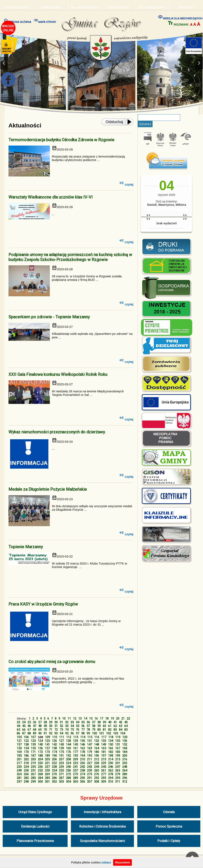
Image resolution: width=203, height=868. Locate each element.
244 (97, 767)
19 (112, 719)
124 (40, 741)
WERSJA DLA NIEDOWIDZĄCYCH (180, 17)
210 (82, 759)
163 (90, 748)
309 (104, 782)
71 (51, 730)
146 (82, 745)
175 (61, 752)
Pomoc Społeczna (169, 826)
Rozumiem (122, 862)
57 (88, 726)
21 (123, 719)
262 (111, 770)
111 (62, 737)
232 (125, 763)
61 (110, 726)
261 (104, 770)
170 (26, 752)
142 (54, 745)
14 (85, 719)
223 (61, 763)
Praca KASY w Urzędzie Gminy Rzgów (43, 604)
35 (83, 722)
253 (47, 770)
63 (121, 726)
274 (82, 774)
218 (26, 763)
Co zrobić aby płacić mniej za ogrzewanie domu (52, 662)
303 (61, 782)
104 (123, 733)
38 (99, 722)
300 (40, 782)
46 (29, 726)
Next (199, 63)
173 (47, 752)
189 (47, 756)
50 (51, 726)
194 (82, 756)
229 (104, 763)
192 (68, 756)
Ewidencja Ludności (35, 826)
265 (19, 774)
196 (97, 756)
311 (118, 782)
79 (94, 730)
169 (19, 752)
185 (19, 756)
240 (68, 767)
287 (61, 778)
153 (19, 748)
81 (104, 730)
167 (118, 748)
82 (110, 730)
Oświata (169, 812)
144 (68, 745)
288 (68, 778)
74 (67, 730)
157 (47, 748)
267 (33, 774)
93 (56, 733)
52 (61, 726)
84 (121, 730)
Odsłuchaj (114, 122)
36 (88, 722)
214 (111, 759)
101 (101, 733)
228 (97, 763)
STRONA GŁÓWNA (17, 21)
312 (125, 782)
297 (19, 782)
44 (18, 726)
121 (19, 741)
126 (54, 741)
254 (54, 770)
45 (24, 726)
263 (118, 770)
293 (104, 778)
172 (40, 752)
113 (76, 737)
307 (90, 782)
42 (121, 722)
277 (104, 774)
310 (111, 782)
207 (61, 759)
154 (26, 748)
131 (90, 741)
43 (126, 722)
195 (90, 756)
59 (99, 726)
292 (97, 778)
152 (125, 745)
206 (54, 759)
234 (26, 767)
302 (54, 782)
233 (19, 767)
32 (67, 722)
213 (104, 759)
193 (75, 756)
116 (97, 737)
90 (40, 733)
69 (40, 730)
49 (45, 726)
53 (67, 726)
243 (90, 767)
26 (35, 722)
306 (82, 782)
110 (55, 737)
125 (47, 741)
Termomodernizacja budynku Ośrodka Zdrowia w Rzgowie (61, 140)
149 (104, 745)
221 (47, 763)
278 (111, 774)
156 (40, 748)
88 (29, 733)
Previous (4, 63)
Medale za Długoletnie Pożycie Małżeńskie (48, 489)
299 (33, 782)
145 (75, 745)
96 (72, 733)
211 (90, 759)
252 (40, 770)
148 (97, 745)
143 (61, 745)
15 (91, 719)
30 (56, 722)
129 (75, 741)
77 (83, 730)
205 (47, 759)
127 (61, 741)
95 (67, 733)
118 (111, 737)
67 (29, 730)
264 (125, 770)
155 (33, 748)
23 (18, 722)
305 (75, 782)
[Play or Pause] (131, 122)
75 (72, 730)
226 (82, 763)
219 (33, 763)
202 (26, 759)
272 (68, 774)
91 (45, 733)
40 (110, 722)
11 (69, 719)
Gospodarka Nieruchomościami (102, 841)
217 (19, 763)
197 (104, 756)
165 (104, 748)
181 (104, 752)
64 (126, 726)
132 (97, 741)
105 (19, 737)
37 (94, 722)
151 (118, 745)
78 (88, 730)
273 (75, 774)
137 (19, 745)
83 (115, 730)
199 (118, 756)
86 (18, 733)
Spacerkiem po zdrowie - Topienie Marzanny (49, 317)
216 (125, 759)
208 (68, 759)
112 (69, 737)
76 (78, 730)
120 (125, 737)
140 (40, 745)
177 (75, 752)
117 (104, 737)
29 (51, 722)
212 (97, 759)
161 (75, 748)
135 (118, 741)
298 (26, 782)
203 (33, 759)
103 (116, 733)
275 (90, 774)
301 (47, 782)
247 (118, 767)
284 (40, 778)
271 (61, 774)
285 (47, 778)
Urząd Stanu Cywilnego (35, 812)
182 (111, 752)
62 (115, 726)
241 (75, 767)
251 (33, 770)
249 (19, 770)
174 (54, 752)
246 (111, 767)
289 (75, 778)
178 (82, 752)
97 (78, 733)
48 (40, 726)
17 (101, 719)
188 (40, 756)
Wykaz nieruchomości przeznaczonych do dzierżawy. (57, 432)
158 (54, 748)
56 (83, 726)
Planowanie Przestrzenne (35, 841)
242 (82, 767)
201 (19, 759)
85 (126, 730)
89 (35, 733)
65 (18, 730)
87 (24, 733)
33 (72, 722)
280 (125, 774)
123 (33, 741)
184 (125, 752)
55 (78, 726)
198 (111, 756)
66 (24, 730)
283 (33, 778)
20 (118, 719)
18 (107, 719)
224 (68, 763)
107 (33, 737)
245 (104, 767)
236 (40, 767)
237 (47, 767)
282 (26, 778)
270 (54, 774)
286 (54, 778)
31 (61, 722)
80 (99, 730)
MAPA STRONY (45, 21)
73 (61, 730)
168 (125, 748)
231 (118, 763)
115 (90, 737)
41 (115, 722)
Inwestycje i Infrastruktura (102, 812)
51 (56, 726)
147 (90, 745)
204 (40, 759)
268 (40, 774)
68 (35, 730)
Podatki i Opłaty (169, 841)
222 (54, 763)
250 (26, 770)
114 (83, 737)
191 (61, 756)
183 (118, 752)
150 (111, 745)
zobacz (106, 862)
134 (111, 741)
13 (80, 719)
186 (26, 756)
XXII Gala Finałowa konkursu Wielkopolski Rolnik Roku (58, 374)
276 (97, 774)
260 (97, 770)
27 (40, 722)
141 (47, 745)
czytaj (126, 184)
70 (45, 730)
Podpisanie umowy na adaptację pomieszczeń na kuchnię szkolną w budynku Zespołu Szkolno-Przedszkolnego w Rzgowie (70, 257)
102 (109, 733)
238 (54, 767)
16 (96, 719)
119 (118, 737)
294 (111, 778)
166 (111, 748)
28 (45, 722)
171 (33, 752)
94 (61, 733)
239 (61, 767)
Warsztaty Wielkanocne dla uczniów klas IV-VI (51, 197)
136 (125, 741)
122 (26, 741)
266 (26, 774)
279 (118, 774)
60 (104, 726)
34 (78, 722)
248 (125, 767)
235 (33, 767)
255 (61, 770)
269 (47, 774)
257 (75, 770)
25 (29, 722)
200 (125, 756)
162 (82, 748)
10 (64, 719)
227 (90, 763)
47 (35, 726)
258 (82, 770)
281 (19, 778)
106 (26, 737)
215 (118, 759)
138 (26, 745)
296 (125, 778)
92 (51, 733)
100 (94, 733)
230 (111, 763)
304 (68, 782)
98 (83, 733)
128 (68, 741)
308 (97, 782)
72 (56, 730)
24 (24, 722)
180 (97, 752)
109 (48, 737)
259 (90, 770)
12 (75, 719)
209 (75, 759)
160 (68, 748)
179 (90, 752)
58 (94, 726)
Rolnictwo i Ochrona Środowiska (102, 826)
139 (33, 745)
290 (82, 778)
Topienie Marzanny (26, 547)
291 (90, 778)
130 (82, 741)
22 (128, 719)
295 (118, 778)
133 (104, 741)
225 (75, 763)
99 (88, 733)
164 (97, 748)
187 (33, 756)
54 (72, 726)
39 (104, 722)
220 (40, 763)
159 (61, 748)
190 (54, 756)
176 (68, 752)
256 (68, 770)
